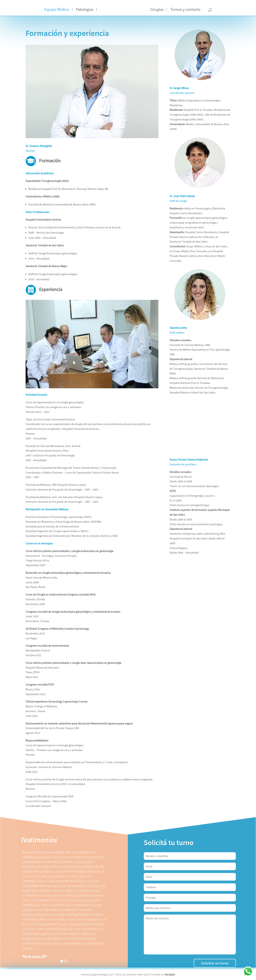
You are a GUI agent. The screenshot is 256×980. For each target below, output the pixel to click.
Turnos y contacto (185, 9)
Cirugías (157, 9)
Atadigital (170, 974)
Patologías (85, 9)
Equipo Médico (57, 9)
